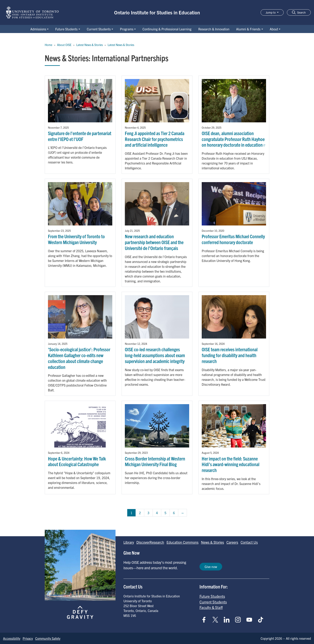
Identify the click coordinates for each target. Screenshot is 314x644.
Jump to (271, 12)
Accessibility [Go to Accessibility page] (12, 638)
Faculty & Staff (211, 607)
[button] (299, 12)
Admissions (38, 29)
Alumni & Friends (248, 29)
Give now (211, 567)
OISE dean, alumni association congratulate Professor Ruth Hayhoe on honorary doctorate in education (234, 139)
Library (129, 542)
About (274, 29)
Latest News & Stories (90, 45)
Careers (232, 542)
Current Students (99, 29)
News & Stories (212, 542)
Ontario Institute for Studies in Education (157, 12)
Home (48, 45)
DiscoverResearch (150, 542)
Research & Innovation (214, 29)
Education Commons (182, 542)
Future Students (66, 29)
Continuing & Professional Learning (167, 29)
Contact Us (249, 542)
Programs (127, 29)
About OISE (64, 45)
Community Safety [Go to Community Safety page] (48, 638)
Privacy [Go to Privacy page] (28, 638)
